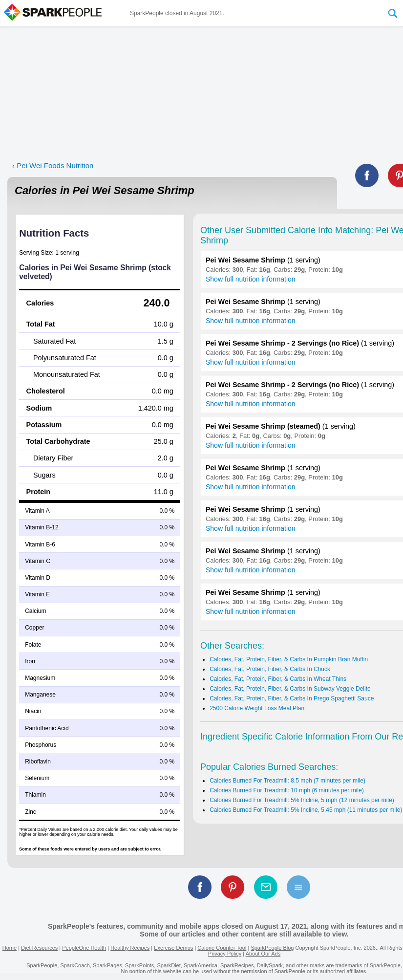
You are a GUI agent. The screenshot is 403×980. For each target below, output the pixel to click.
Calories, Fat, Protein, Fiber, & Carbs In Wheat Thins (278, 679)
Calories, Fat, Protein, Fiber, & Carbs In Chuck (270, 669)
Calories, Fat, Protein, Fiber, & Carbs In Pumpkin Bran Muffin (289, 659)
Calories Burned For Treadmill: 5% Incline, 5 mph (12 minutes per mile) (302, 800)
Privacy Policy (225, 954)
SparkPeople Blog (272, 948)
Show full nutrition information (251, 279)
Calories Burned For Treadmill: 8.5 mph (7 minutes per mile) (287, 781)
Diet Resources (39, 948)
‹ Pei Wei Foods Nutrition (53, 165)
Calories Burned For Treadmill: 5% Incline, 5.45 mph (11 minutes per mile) (306, 810)
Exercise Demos (173, 948)
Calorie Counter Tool (222, 948)
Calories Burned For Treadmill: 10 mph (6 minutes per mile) (286, 790)
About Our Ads (263, 954)
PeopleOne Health (84, 948)
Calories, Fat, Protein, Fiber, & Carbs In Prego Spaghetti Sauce (292, 698)
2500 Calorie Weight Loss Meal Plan (257, 708)
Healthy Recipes (130, 948)
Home (10, 948)
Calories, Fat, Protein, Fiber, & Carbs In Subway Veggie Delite (290, 689)
